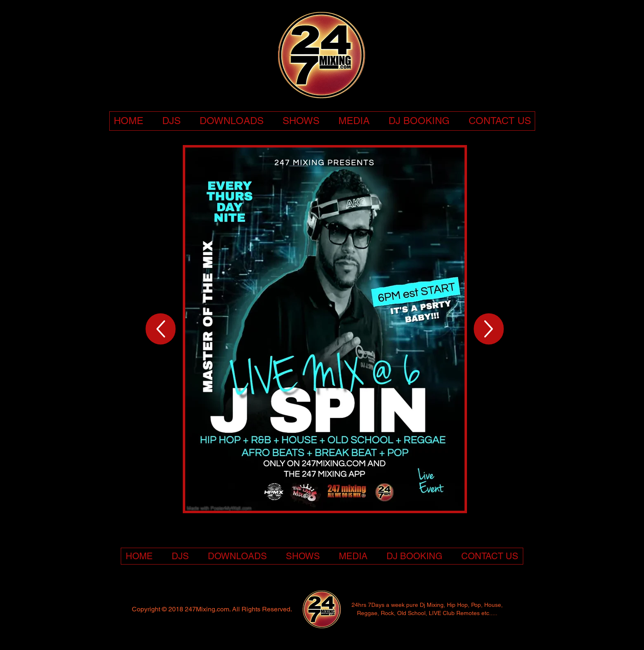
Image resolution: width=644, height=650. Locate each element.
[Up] (161, 329)
